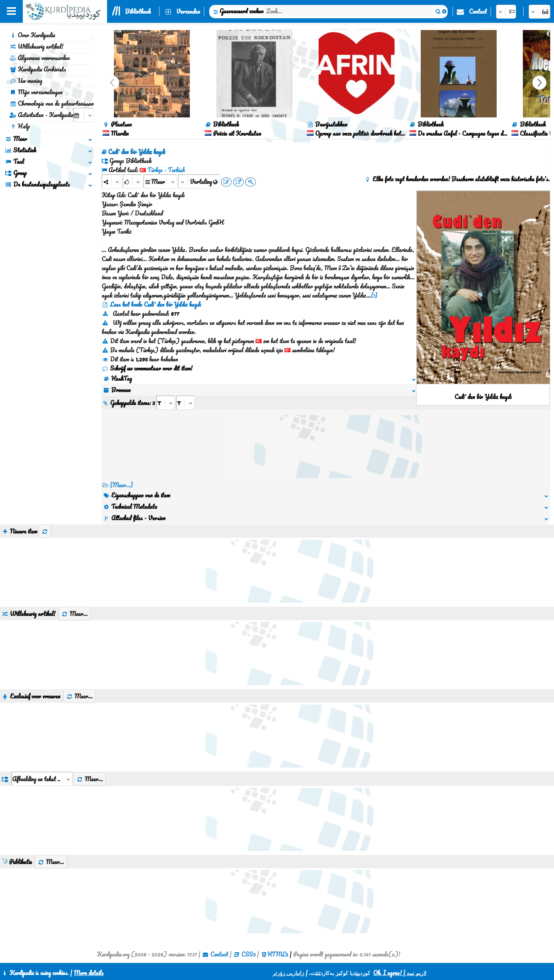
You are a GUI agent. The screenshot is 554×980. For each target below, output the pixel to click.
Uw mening (26, 81)
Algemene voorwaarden (40, 58)
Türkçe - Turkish (166, 170)
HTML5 (278, 954)
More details (89, 973)
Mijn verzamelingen (36, 92)
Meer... (74, 614)
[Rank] (132, 181)
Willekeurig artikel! (36, 46)
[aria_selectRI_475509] (166, 403)
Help (20, 126)
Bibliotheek (138, 11)
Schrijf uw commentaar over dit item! (147, 368)
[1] (374, 295)
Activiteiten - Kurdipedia (41, 115)
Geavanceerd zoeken (241, 11)
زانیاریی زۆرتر (288, 973)
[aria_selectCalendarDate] (84, 115)
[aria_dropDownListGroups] (42, 779)
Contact (478, 11)
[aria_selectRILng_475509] (185, 403)
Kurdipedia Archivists (38, 69)
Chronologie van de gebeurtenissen (52, 103)
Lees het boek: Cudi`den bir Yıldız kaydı (155, 304)
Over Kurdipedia (32, 35)
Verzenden (188, 11)
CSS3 (249, 954)
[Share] (111, 181)
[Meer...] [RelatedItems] (122, 485)
